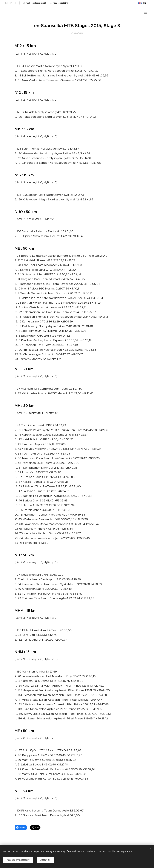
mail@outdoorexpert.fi (36, 3)
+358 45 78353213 (61, 3)
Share (21, 828)
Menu (146, 12)
